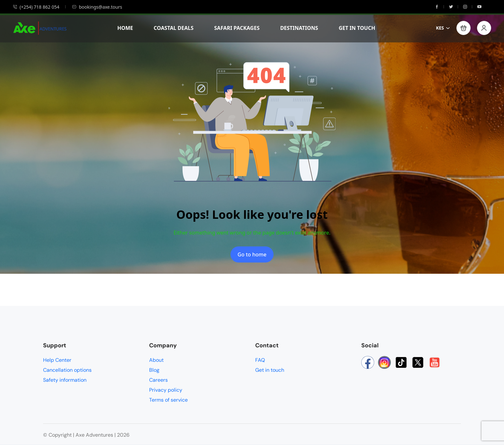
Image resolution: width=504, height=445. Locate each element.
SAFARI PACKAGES (237, 28)
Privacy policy (166, 390)
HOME (125, 28)
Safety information (65, 380)
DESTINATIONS (299, 28)
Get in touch (270, 370)
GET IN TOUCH (357, 28)
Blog (154, 370)
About (156, 360)
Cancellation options (67, 370)
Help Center (57, 360)
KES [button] (443, 28)
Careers (158, 380)
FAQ (260, 360)
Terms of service (168, 400)
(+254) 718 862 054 (36, 7)
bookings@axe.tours (97, 7)
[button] (464, 28)
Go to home (252, 254)
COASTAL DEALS (174, 28)
